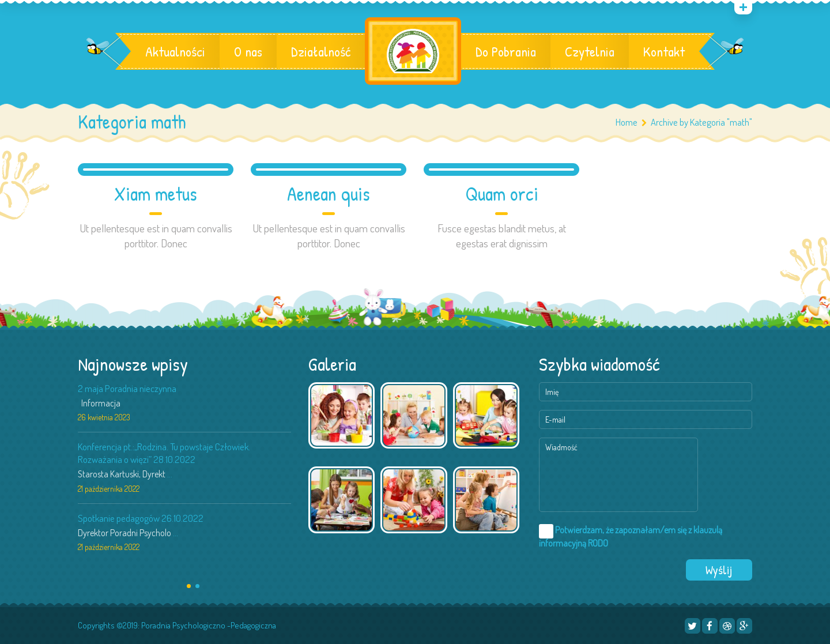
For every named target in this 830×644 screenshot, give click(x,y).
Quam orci (502, 194)
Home (627, 122)
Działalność (321, 51)
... (170, 474)
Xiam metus (156, 194)
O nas (248, 51)
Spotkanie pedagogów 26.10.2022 (141, 518)
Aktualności (175, 51)
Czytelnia (590, 51)
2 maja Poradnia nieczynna (127, 388)
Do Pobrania (506, 51)
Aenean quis (329, 194)
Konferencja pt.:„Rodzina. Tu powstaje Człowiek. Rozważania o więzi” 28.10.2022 (164, 453)
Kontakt (664, 51)
